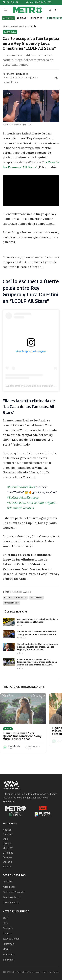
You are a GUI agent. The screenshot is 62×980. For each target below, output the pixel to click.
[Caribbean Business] (16, 814)
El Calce (7, 866)
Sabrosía (7, 862)
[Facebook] (4, 2)
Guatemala (9, 944)
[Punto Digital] (43, 814)
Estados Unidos (11, 939)
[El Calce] (43, 808)
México (7, 949)
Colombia (8, 928)
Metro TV (8, 848)
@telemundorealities (21, 487)
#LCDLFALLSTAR (18, 503)
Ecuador (7, 933)
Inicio (5, 26)
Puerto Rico (9, 954)
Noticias (22, 18)
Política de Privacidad (14, 892)
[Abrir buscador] (50, 10)
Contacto (8, 882)
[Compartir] (56, 78)
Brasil (6, 918)
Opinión (7, 843)
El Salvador (9, 960)
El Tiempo (8, 853)
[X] (8, 2)
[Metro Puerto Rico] (16, 808)
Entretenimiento (17, 26)
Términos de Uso (12, 897)
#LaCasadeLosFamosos (22, 497)
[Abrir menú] (6, 10)
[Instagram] (12, 2)
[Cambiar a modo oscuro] (56, 10)
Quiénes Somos (11, 903)
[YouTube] (17, 2)
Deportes (38, 18)
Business (7, 857)
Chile (5, 923)
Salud (6, 839)
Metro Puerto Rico (18, 74)
